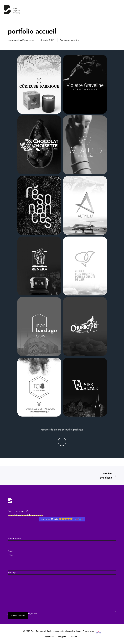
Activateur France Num (87, 631)
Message (62, 592)
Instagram (62, 637)
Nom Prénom (14, 538)
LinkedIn (74, 637)
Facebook (49, 637)
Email (10, 551)
